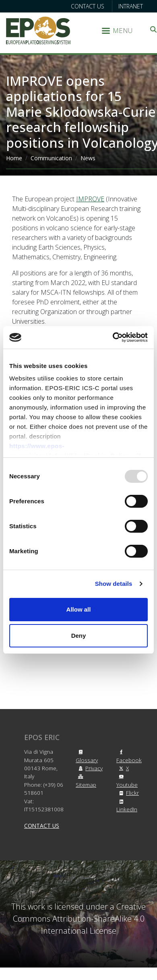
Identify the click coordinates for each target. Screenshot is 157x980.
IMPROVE (90, 199)
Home (14, 158)
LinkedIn (127, 806)
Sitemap (86, 781)
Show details (114, 584)
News (88, 158)
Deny (79, 636)
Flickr (128, 793)
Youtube (127, 781)
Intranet (131, 6)
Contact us (88, 6)
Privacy (89, 768)
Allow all (79, 609)
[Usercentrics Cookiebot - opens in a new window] (113, 337)
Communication (51, 158)
